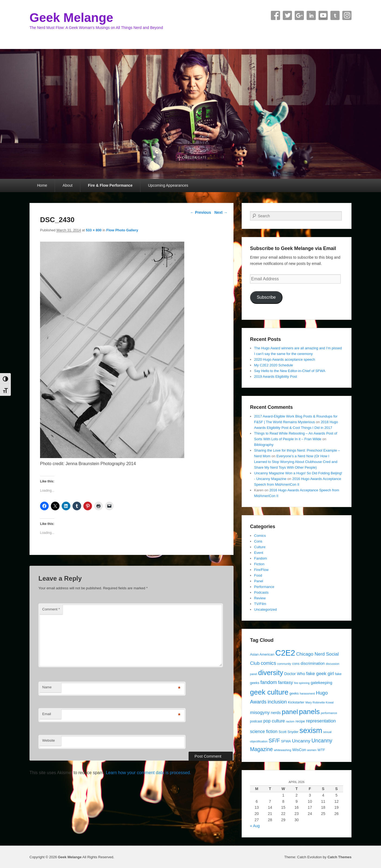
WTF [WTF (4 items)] (321, 750)
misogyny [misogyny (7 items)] (260, 712)
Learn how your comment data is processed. (148, 773)
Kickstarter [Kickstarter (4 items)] (296, 702)
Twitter (287, 15)
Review (260, 598)
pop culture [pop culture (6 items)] (274, 721)
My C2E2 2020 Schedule (274, 365)
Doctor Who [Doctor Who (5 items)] (295, 674)
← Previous (201, 212)
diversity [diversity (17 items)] (271, 673)
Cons (258, 541)
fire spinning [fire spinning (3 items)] (302, 683)
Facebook (275, 15)
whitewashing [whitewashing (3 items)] (283, 750)
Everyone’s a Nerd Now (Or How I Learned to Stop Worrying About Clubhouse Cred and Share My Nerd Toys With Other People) (296, 462)
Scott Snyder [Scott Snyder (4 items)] (288, 732)
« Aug (255, 826)
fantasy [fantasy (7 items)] (285, 682)
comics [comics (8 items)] (268, 663)
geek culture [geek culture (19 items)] (269, 692)
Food (258, 575)
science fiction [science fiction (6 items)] (264, 731)
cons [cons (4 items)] (296, 664)
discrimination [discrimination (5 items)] (313, 663)
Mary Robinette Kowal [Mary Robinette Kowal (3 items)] (320, 702)
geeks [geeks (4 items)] (294, 693)
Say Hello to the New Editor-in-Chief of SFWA (290, 371)
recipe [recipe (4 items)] (300, 721)
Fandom (261, 558)
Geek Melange (71, 18)
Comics (260, 536)
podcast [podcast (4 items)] (256, 721)
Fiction (259, 564)
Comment (51, 609)
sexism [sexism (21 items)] (311, 731)
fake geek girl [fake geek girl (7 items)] (320, 673)
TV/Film (260, 604)
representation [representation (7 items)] (321, 721)
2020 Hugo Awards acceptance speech (285, 359)
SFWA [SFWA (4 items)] (286, 741)
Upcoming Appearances (168, 185)
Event (259, 553)
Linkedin (311, 15)
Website (49, 740)
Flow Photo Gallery (122, 230)
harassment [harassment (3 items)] (307, 693)
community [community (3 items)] (284, 664)
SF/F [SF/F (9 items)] (274, 741)
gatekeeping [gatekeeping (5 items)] (321, 683)
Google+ (299, 15)
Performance (264, 587)
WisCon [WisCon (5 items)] (299, 750)
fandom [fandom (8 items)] (269, 682)
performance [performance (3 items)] (329, 713)
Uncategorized (265, 609)
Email (47, 714)
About (68, 185)
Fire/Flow (261, 570)
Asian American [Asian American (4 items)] (262, 654)
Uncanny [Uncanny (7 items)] (301, 741)
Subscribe (266, 297)
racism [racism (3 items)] (290, 721)
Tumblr (335, 15)
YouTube (323, 15)
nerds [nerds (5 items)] (276, 713)
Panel (259, 581)
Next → (221, 212)
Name (47, 687)
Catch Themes (339, 857)
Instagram (347, 15)
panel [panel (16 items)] (290, 712)
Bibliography (264, 445)
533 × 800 (94, 230)
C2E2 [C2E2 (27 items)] (285, 653)
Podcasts (261, 592)
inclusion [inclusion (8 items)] (277, 702)
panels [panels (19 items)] (309, 712)
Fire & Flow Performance (110, 185)
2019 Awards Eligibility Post (276, 377)
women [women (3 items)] (312, 750)
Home (42, 185)
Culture (260, 547)
